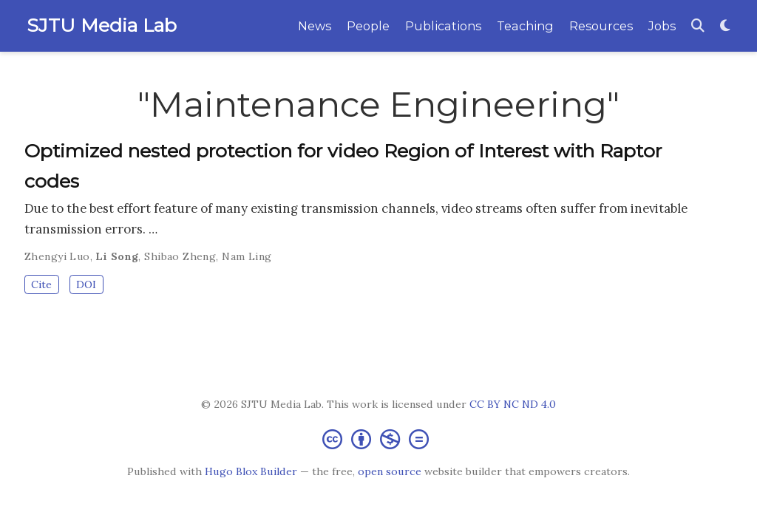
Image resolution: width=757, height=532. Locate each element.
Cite (41, 284)
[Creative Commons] (378, 439)
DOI (86, 284)
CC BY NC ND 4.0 (513, 404)
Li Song (117, 256)
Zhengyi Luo (57, 256)
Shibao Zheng (180, 256)
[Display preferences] (725, 26)
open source (390, 471)
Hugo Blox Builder (251, 471)
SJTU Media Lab (102, 25)
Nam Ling (247, 256)
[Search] (698, 26)
